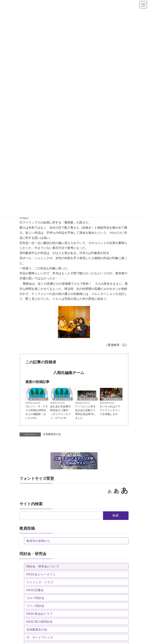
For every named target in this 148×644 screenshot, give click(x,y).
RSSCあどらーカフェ (41, 574)
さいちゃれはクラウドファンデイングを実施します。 (110, 410)
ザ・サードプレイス (40, 637)
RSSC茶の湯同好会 (39, 622)
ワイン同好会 (35, 606)
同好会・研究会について (43, 566)
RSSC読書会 (35, 590)
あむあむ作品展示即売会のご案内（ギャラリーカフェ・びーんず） (61, 412)
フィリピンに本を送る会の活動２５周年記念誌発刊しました (85, 412)
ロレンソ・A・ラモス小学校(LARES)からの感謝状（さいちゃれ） (37, 412)
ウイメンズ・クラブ (40, 582)
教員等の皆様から (38, 541)
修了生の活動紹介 (38, 399)
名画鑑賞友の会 (52, 434)
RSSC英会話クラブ (39, 614)
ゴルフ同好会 (35, 598)
